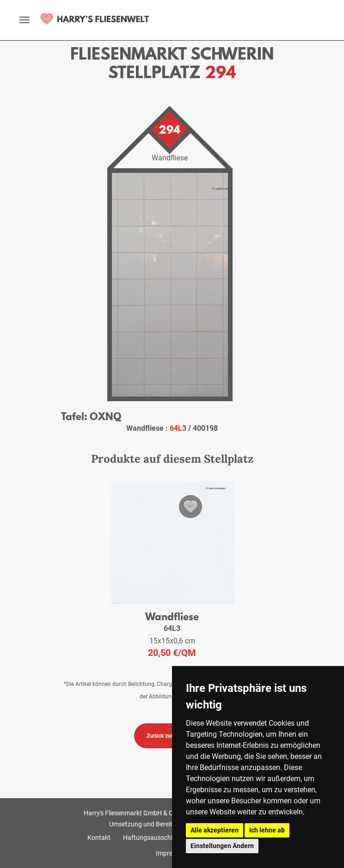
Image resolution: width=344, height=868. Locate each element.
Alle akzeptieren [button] (215, 830)
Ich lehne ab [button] (267, 830)
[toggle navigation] (25, 20)
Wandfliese (172, 616)
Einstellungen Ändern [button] (222, 846)
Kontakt (99, 837)
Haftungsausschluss (153, 837)
